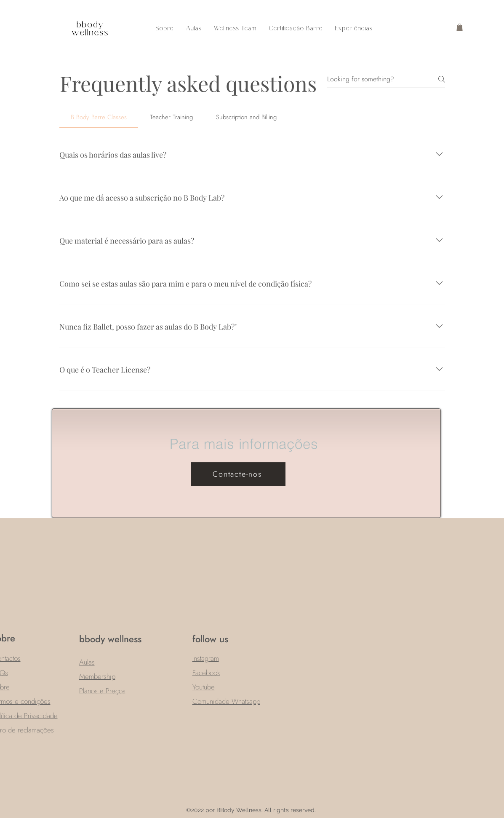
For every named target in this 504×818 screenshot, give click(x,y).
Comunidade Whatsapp (226, 701)
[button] (460, 27)
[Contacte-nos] (238, 474)
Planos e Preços (102, 691)
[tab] (99, 117)
